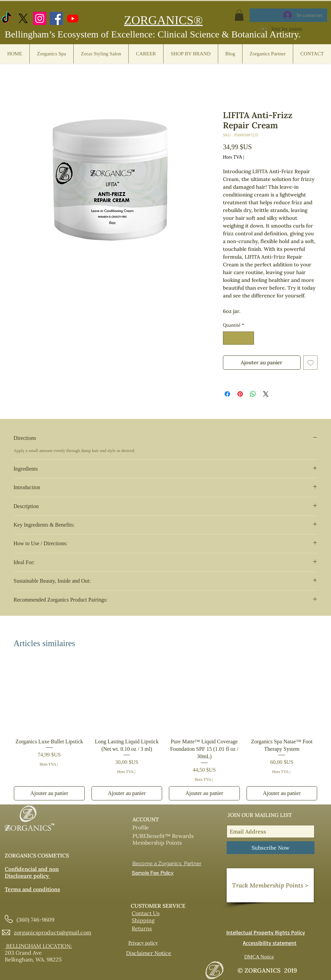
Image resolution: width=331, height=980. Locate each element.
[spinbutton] (239, 338)
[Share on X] (266, 394)
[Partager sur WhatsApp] (253, 394)
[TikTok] (7, 18)
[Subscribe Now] (271, 848)
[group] (165, 731)
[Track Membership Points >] (270, 885)
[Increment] (249, 338)
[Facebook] (56, 18)
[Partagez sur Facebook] (227, 394)
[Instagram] (40, 18)
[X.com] (23, 18)
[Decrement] (228, 338)
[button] (239, 15)
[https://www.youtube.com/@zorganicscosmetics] (73, 18)
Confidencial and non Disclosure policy (32, 872)
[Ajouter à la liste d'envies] (311, 363)
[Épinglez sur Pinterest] (240, 394)
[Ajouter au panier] (49, 793)
